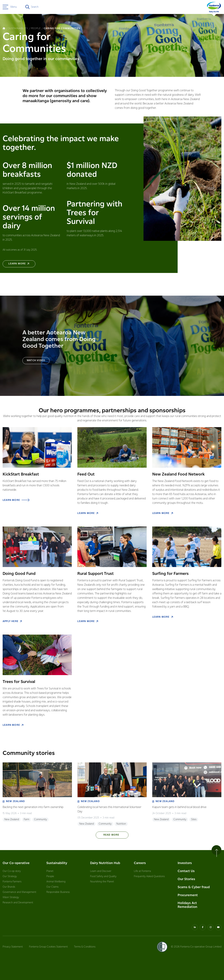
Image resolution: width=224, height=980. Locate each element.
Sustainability (57, 863)
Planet (50, 871)
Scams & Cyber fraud (194, 887)
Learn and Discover (101, 871)
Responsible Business (58, 892)
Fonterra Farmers (12, 882)
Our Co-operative (16, 863)
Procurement (188, 895)
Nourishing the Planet (102, 882)
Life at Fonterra (142, 871)
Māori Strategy (11, 897)
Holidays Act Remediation (187, 905)
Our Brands (9, 887)
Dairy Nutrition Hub (105, 863)
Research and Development (18, 903)
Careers (140, 863)
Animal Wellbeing (56, 882)
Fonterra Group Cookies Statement (48, 947)
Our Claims (52, 887)
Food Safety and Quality (103, 876)
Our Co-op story (12, 871)
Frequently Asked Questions (149, 876)
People (50, 876)
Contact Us (186, 871)
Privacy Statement (13, 947)
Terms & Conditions (85, 947)
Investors (185, 863)
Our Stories (186, 879)
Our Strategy (10, 876)
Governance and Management (19, 892)
